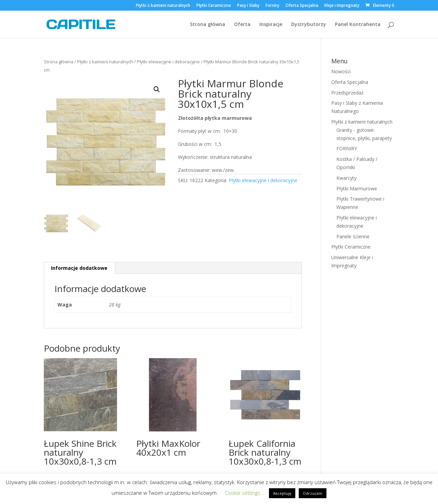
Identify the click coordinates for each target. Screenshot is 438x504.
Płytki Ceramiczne (214, 6)
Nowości (341, 71)
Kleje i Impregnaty (342, 6)
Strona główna (208, 25)
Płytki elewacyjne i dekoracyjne (168, 62)
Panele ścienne (353, 236)
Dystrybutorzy (309, 25)
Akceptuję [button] (282, 493)
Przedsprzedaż (347, 93)
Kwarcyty (346, 178)
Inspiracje (271, 25)
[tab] (79, 268)
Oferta (242, 25)
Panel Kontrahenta (358, 25)
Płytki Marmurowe (357, 188)
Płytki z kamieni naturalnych (163, 6)
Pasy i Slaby (248, 6)
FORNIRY (347, 148)
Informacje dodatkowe (79, 268)
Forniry (272, 6)
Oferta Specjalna (302, 6)
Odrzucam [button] (313, 493)
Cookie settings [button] (243, 493)
